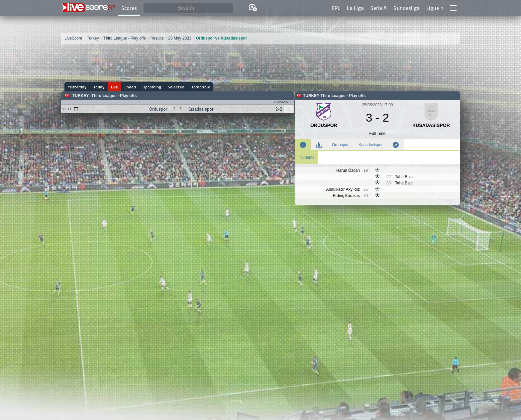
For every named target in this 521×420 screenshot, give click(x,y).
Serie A (379, 8)
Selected (176, 87)
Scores (129, 8)
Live (114, 87)
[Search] (188, 8)
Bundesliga (407, 8)
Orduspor (340, 145)
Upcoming (152, 87)
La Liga (355, 8)
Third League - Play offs (114, 96)
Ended (130, 87)
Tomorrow (200, 87)
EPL (336, 8)
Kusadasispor (371, 145)
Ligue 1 (435, 8)
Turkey (81, 96)
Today (99, 87)
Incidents (306, 157)
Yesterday (77, 87)
